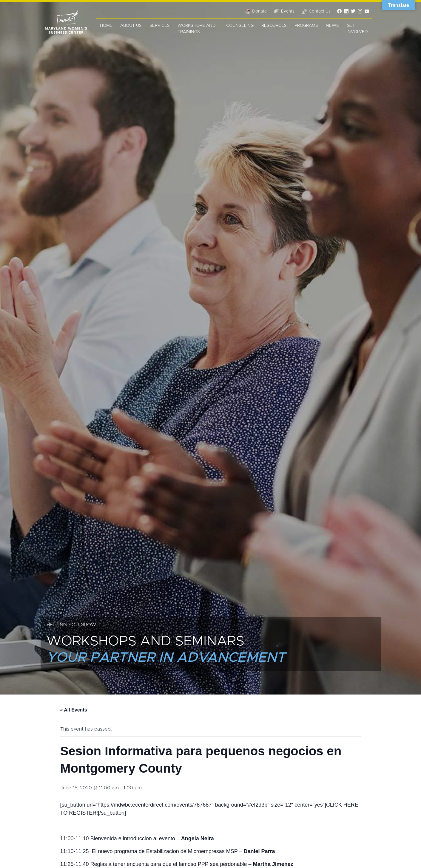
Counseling (240, 26)
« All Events (74, 710)
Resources (274, 26)
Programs (306, 26)
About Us (131, 26)
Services (160, 26)
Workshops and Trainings (197, 29)
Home (106, 26)
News (332, 26)
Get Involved (357, 29)
